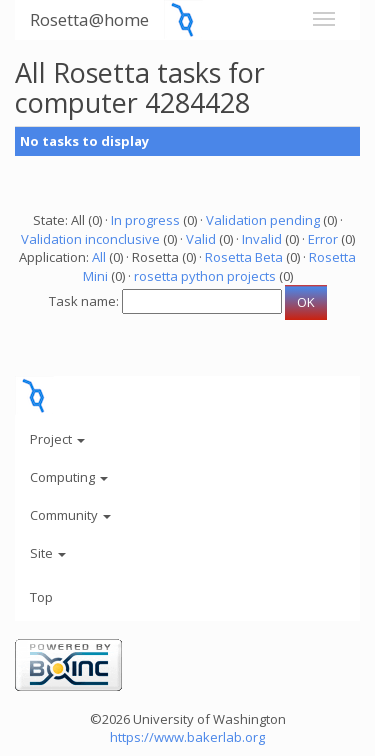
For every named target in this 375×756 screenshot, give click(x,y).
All (99, 257)
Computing (69, 477)
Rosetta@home (89, 19)
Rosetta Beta (244, 257)
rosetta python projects (205, 276)
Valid (201, 239)
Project (57, 439)
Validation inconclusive (90, 239)
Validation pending (263, 220)
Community (70, 515)
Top (41, 597)
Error (323, 239)
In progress (145, 220)
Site (48, 553)
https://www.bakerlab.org (187, 737)
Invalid (262, 239)
